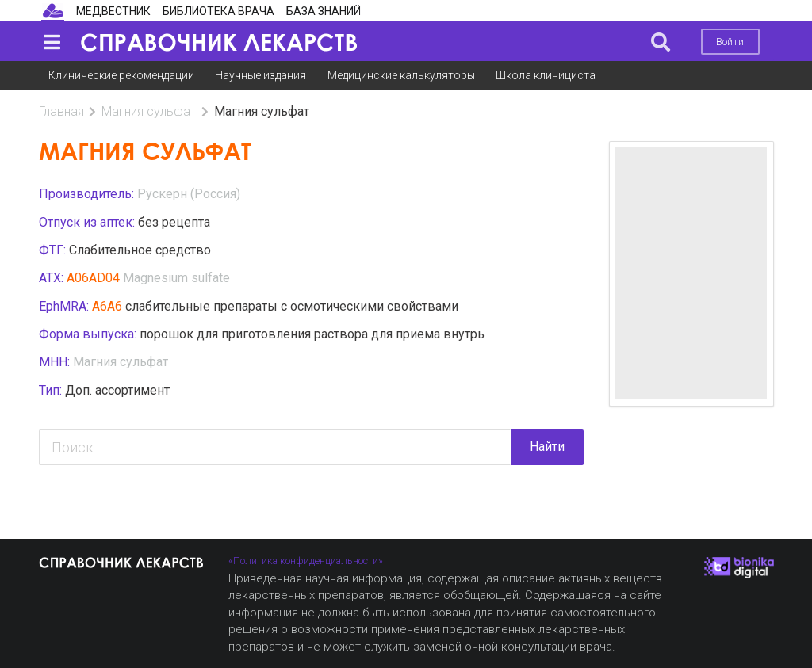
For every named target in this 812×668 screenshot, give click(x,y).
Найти (547, 447)
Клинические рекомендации (121, 75)
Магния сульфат (149, 111)
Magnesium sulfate (176, 278)
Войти (730, 42)
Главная (61, 111)
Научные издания (260, 75)
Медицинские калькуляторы (401, 75)
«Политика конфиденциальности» (306, 561)
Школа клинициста (546, 75)
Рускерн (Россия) (189, 194)
